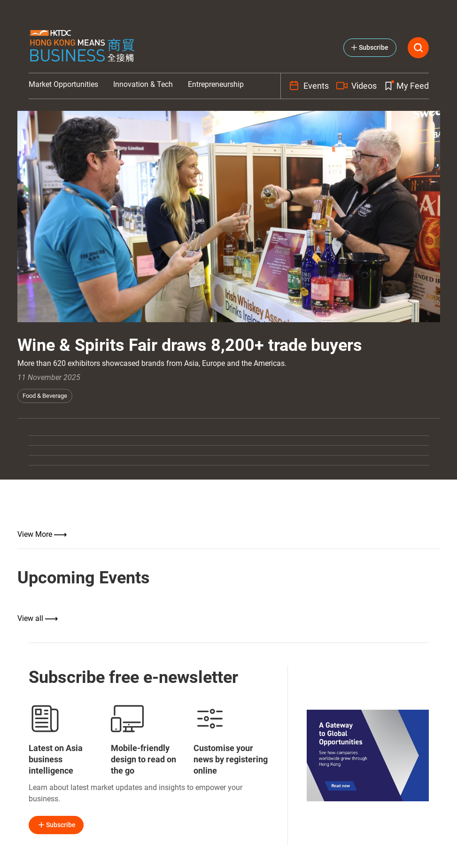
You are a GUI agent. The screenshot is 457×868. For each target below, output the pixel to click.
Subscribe (56, 825)
